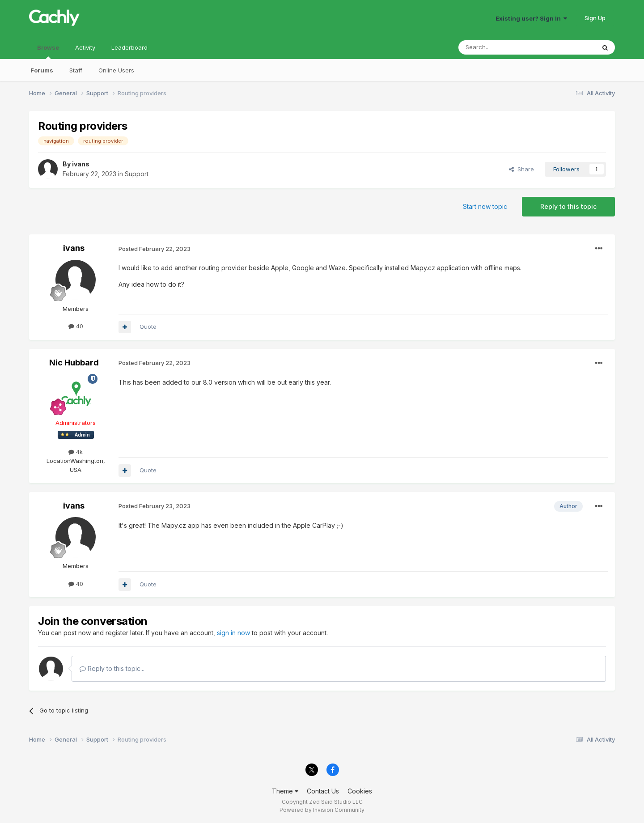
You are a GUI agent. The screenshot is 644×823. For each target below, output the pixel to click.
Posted (155, 249)
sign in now (233, 633)
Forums (42, 70)
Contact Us (323, 791)
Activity (85, 47)
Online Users (116, 70)
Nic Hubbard (74, 363)
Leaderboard (129, 47)
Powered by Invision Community (322, 810)
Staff (76, 70)
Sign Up (595, 18)
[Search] (504, 47)
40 (76, 326)
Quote (148, 327)
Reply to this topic (568, 206)
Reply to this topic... (112, 668)
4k (76, 452)
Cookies (360, 791)
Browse (48, 51)
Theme (285, 791)
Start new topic (485, 206)
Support (137, 174)
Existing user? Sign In (531, 18)
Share (521, 169)
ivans (81, 164)
